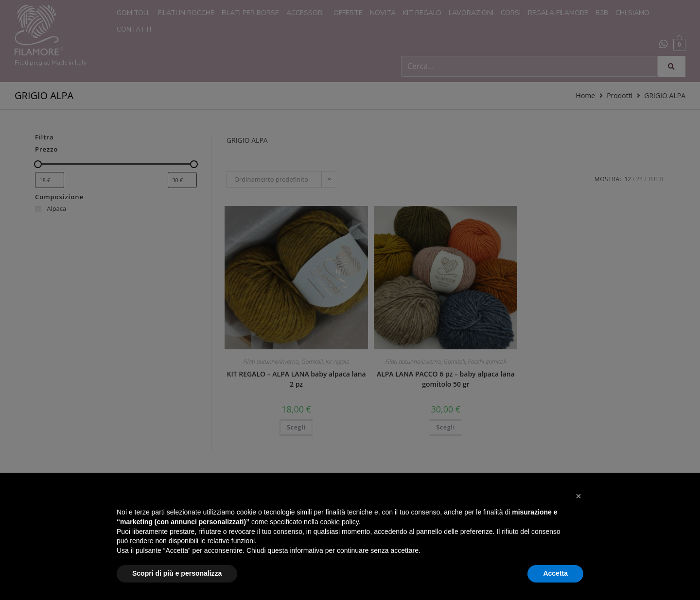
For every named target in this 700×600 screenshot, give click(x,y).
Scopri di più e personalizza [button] (177, 573)
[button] (578, 496)
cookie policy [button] (340, 522)
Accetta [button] (555, 573)
